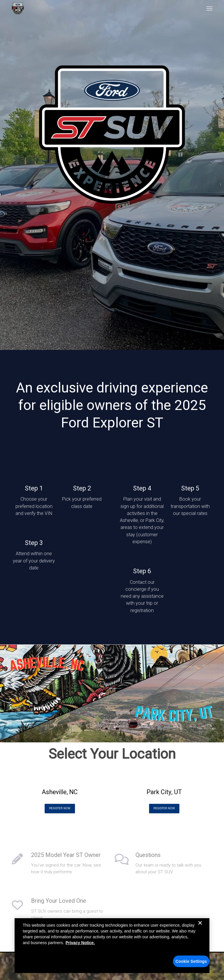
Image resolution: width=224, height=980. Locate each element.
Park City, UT (164, 793)
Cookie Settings (191, 961)
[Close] (200, 928)
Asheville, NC (60, 793)
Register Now (60, 804)
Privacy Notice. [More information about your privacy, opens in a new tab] (80, 943)
